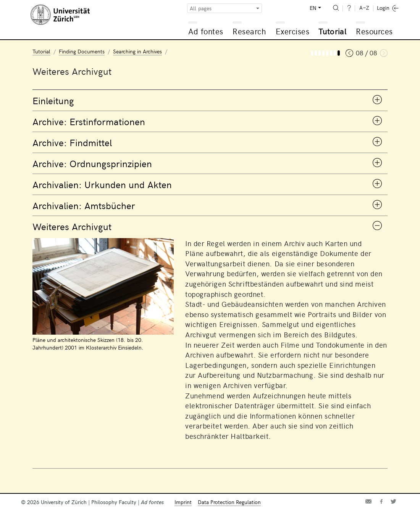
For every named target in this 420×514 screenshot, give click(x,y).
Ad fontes (206, 31)
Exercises (293, 31)
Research (249, 31)
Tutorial (333, 31)
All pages (201, 8)
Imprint (183, 502)
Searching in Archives (137, 51)
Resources (374, 31)
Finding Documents (82, 51)
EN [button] (313, 8)
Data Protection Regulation (229, 502)
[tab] (210, 100)
